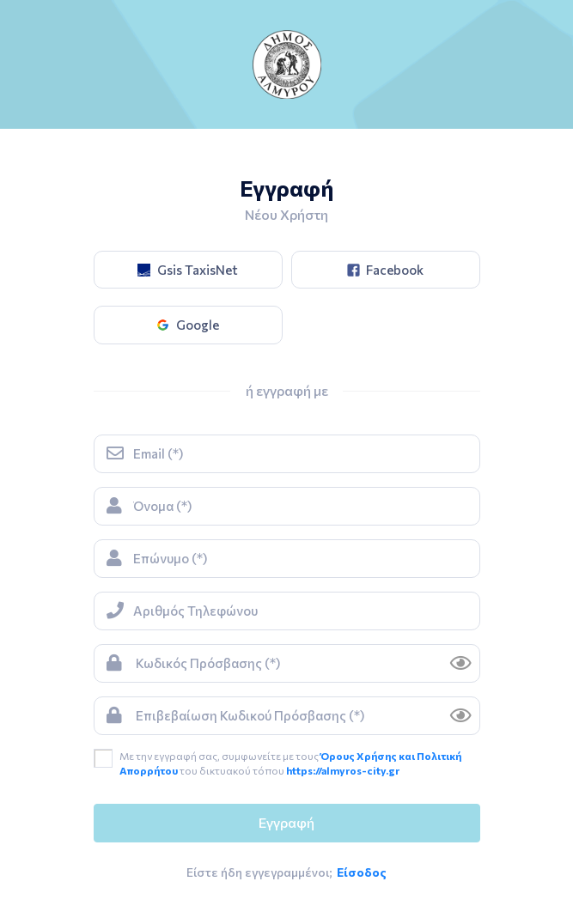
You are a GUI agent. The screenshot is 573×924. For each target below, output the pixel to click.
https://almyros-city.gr (343, 770)
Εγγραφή (286, 822)
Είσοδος (362, 872)
